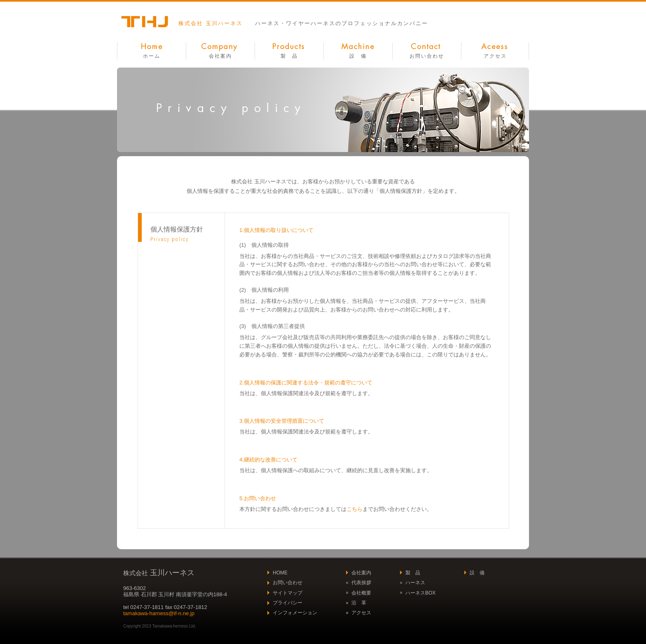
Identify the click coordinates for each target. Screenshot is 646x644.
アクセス (495, 56)
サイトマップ (288, 593)
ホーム (152, 56)
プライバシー (288, 603)
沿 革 (359, 603)
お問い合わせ (427, 56)
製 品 (289, 56)
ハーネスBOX (420, 593)
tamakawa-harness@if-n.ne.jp (159, 613)
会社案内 (220, 56)
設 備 (358, 56)
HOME (280, 573)
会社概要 (361, 593)
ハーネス (415, 583)
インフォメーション (295, 613)
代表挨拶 (361, 583)
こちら (355, 509)
